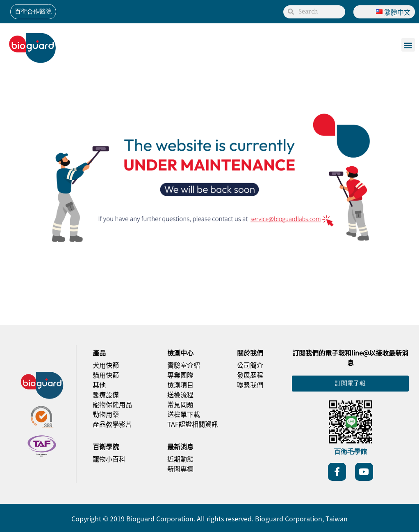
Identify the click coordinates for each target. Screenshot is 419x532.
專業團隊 (180, 375)
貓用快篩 (106, 375)
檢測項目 (180, 385)
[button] (408, 45)
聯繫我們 (250, 385)
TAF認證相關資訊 (193, 424)
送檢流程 (180, 394)
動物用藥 (106, 414)
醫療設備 (106, 394)
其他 (99, 385)
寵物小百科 (109, 459)
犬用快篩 (106, 365)
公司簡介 (250, 365)
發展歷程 (250, 375)
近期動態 (180, 459)
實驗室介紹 (184, 365)
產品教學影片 (112, 424)
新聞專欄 (180, 469)
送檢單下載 (184, 414)
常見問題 (180, 404)
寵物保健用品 (112, 404)
